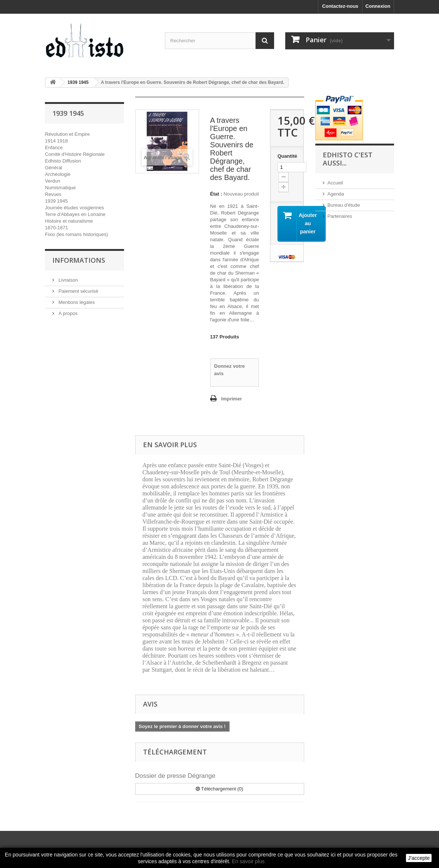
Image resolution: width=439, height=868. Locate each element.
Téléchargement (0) (219, 789)
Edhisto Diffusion (63, 161)
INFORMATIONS (79, 260)
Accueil (335, 183)
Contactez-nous (340, 6)
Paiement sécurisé (78, 291)
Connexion (378, 6)
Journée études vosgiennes (74, 208)
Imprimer (232, 399)
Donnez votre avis (230, 370)
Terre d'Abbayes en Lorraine (75, 214)
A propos (67, 313)
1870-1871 (56, 228)
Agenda (336, 194)
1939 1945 (56, 201)
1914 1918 (56, 141)
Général (53, 168)
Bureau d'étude (344, 205)
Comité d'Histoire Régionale (75, 154)
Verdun (53, 181)
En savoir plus (248, 861)
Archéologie (58, 174)
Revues (53, 194)
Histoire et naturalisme (69, 221)
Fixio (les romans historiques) (77, 234)
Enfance (54, 148)
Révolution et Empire (67, 134)
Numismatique (60, 188)
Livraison (68, 280)
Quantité (287, 156)
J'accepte (419, 858)
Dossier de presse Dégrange (175, 776)
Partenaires (340, 216)
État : (216, 194)
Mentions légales (76, 302)
